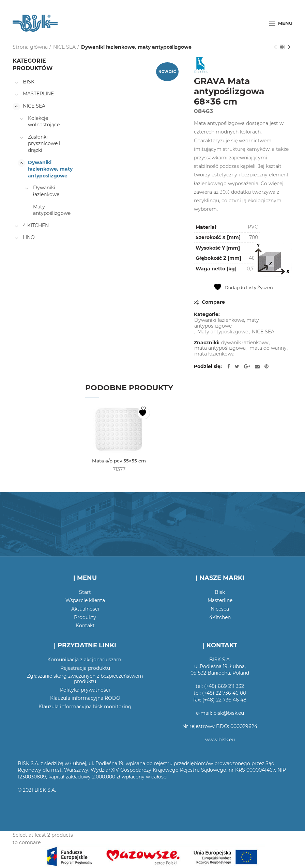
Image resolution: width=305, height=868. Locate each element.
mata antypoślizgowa (220, 348)
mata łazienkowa (214, 354)
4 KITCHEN (36, 225)
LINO (29, 237)
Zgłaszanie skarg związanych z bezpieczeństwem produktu (85, 679)
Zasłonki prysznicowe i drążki (44, 144)
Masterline (220, 601)
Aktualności (85, 609)
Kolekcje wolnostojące (44, 122)
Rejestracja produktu (85, 668)
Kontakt (85, 626)
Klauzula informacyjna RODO (85, 698)
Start (85, 593)
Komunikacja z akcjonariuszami (85, 660)
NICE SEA (64, 47)
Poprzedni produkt (275, 48)
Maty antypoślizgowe (223, 332)
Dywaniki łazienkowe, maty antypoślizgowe (136, 47)
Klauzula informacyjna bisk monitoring (85, 707)
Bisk (220, 593)
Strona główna (30, 47)
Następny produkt (289, 48)
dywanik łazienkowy (245, 343)
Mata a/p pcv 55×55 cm (119, 461)
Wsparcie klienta (85, 601)
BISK (29, 82)
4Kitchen (220, 617)
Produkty (85, 617)
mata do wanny (268, 348)
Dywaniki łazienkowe (46, 191)
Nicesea (220, 609)
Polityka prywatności (85, 690)
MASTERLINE (38, 94)
